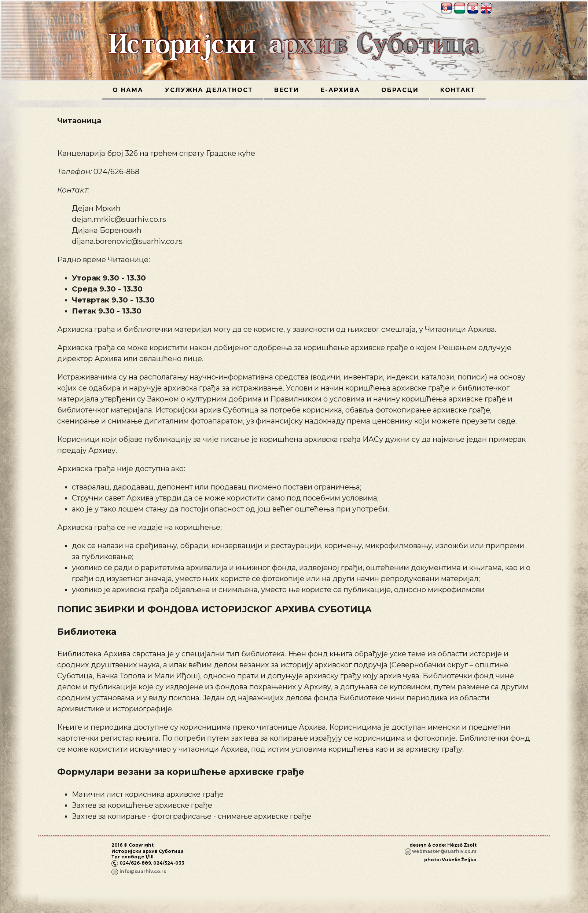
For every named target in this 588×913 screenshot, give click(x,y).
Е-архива (340, 90)
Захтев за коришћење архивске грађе (142, 805)
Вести (287, 90)
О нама (128, 90)
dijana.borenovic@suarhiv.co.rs (127, 241)
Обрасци (400, 90)
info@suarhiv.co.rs (143, 871)
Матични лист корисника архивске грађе (148, 794)
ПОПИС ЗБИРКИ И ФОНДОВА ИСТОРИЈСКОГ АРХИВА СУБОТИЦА (214, 609)
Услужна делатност (209, 90)
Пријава (466, 872)
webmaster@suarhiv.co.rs (444, 851)
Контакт (458, 90)
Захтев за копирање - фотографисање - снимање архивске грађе (192, 816)
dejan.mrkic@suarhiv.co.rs (119, 219)
